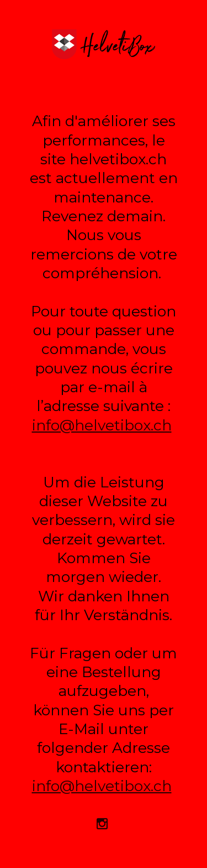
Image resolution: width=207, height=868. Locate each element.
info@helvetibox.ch (102, 425)
